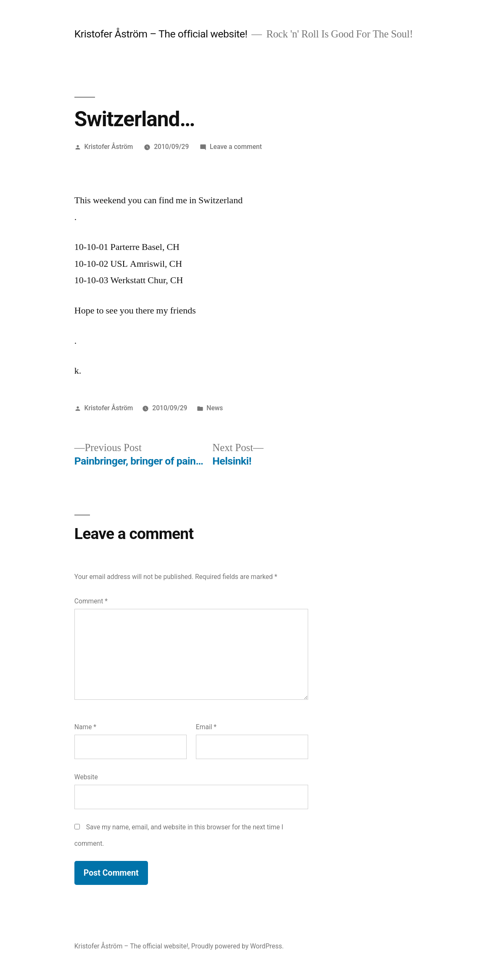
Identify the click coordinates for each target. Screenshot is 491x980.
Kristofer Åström (109, 147)
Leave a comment (236, 147)
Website (86, 777)
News (215, 408)
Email (206, 727)
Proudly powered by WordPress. (238, 946)
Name (85, 727)
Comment (91, 601)
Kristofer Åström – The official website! (161, 34)
